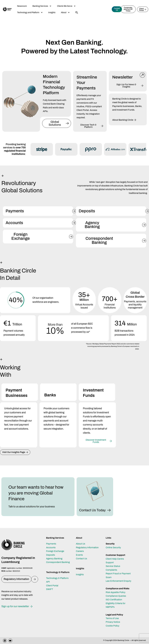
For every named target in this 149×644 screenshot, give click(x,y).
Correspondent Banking (58, 562)
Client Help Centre (115, 559)
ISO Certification (114, 600)
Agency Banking (54, 559)
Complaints (111, 570)
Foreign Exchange (55, 551)
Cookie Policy (113, 626)
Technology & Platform (57, 578)
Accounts (51, 547)
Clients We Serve (66, 6)
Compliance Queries (116, 596)
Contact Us (82, 559)
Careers (80, 551)
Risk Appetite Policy (116, 592)
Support (110, 562)
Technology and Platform (30, 12)
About (65, 12)
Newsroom (22, 6)
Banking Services (42, 6)
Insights (52, 12)
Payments (51, 544)
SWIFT (50, 589)
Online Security (113, 547)
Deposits (50, 555)
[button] (77, 12)
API (48, 582)
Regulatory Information (87, 547)
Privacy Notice (113, 622)
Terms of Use (112, 618)
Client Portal (52, 586)
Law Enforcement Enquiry (118, 581)
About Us (81, 544)
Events (79, 555)
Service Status (113, 566)
